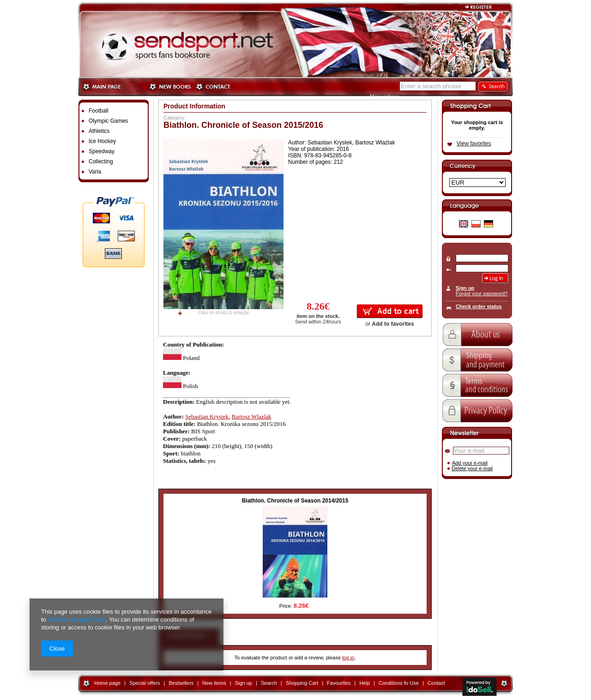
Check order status (479, 306)
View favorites (474, 144)
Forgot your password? (482, 293)
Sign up (465, 288)
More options (385, 96)
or (389, 324)
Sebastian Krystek (207, 416)
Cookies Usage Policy (76, 619)
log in (348, 658)
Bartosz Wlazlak (252, 416)
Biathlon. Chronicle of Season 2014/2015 (295, 501)
